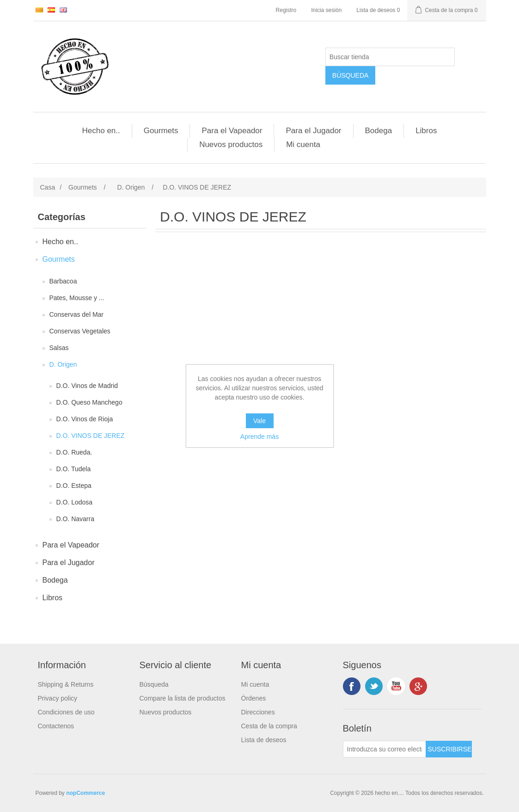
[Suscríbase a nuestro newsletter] (385, 749)
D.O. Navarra (75, 519)
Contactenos (56, 726)
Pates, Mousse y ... (77, 298)
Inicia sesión (326, 10)
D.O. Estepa (74, 486)
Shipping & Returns (66, 684)
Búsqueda (154, 684)
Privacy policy (58, 698)
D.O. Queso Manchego (89, 402)
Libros (426, 131)
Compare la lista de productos (183, 698)
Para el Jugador (313, 131)
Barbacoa (63, 281)
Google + (418, 686)
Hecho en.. (101, 131)
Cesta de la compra (269, 726)
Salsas (59, 348)
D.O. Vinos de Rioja (85, 419)
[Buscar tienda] (390, 57)
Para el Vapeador (232, 131)
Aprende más (259, 437)
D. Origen (63, 364)
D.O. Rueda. (74, 452)
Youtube (396, 686)
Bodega (379, 131)
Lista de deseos (264, 740)
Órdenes (254, 698)
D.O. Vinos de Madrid (87, 386)
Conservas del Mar (77, 314)
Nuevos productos (231, 145)
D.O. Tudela (74, 469)
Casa (48, 187)
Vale (259, 421)
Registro (286, 10)
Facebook (352, 686)
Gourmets (161, 131)
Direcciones (258, 712)
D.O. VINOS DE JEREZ (91, 436)
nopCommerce (85, 793)
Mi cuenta (303, 145)
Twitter (374, 686)
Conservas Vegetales (80, 331)
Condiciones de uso (66, 712)
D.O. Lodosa (75, 502)
